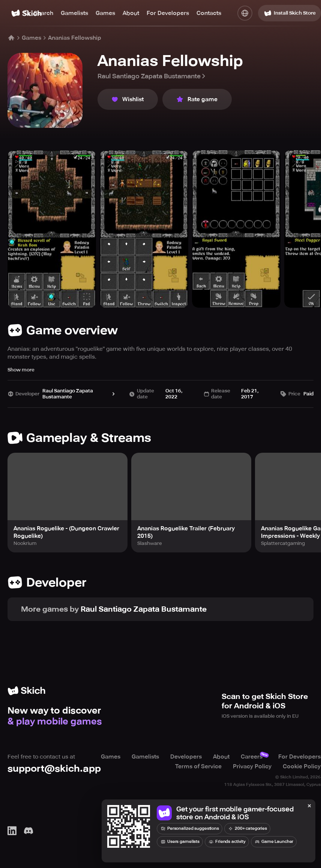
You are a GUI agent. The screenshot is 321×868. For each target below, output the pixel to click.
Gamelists (74, 13)
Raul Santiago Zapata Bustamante (152, 76)
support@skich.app (54, 768)
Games (105, 13)
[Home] (11, 38)
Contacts (209, 13)
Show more (21, 370)
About (131, 13)
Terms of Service (198, 766)
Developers (186, 757)
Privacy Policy (252, 766)
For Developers (168, 13)
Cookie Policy (302, 766)
